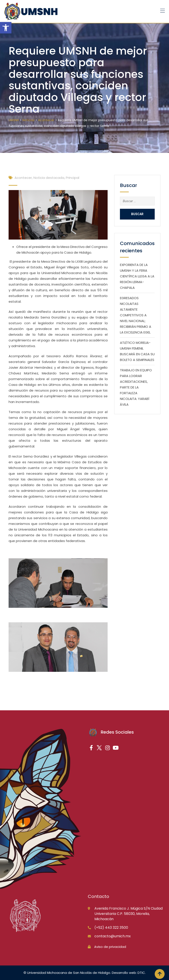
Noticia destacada (49, 178)
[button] (6, 28)
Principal (73, 178)
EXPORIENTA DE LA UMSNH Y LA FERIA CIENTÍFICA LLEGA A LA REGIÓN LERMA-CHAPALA (137, 276)
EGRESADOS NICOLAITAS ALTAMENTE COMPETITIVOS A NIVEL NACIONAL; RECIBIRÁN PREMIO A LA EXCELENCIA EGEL (136, 315)
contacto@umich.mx (113, 936)
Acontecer (23, 178)
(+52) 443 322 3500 (111, 928)
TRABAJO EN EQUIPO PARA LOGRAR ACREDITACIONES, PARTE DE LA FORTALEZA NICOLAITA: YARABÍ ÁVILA (136, 387)
